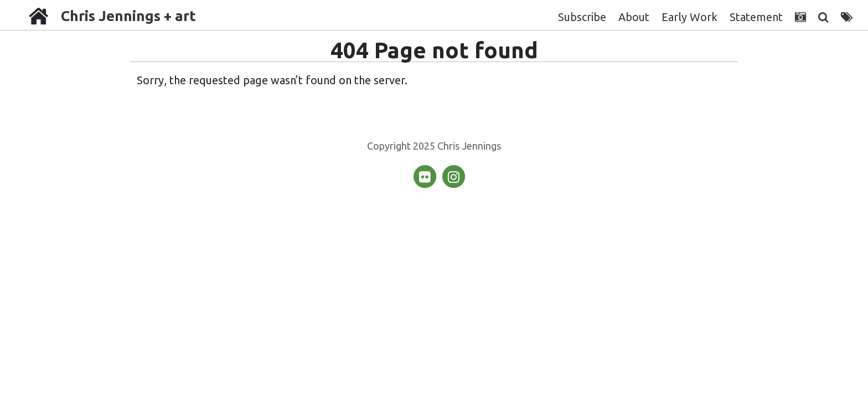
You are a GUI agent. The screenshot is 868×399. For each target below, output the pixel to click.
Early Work (689, 17)
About (634, 17)
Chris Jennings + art (128, 16)
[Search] (823, 17)
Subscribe (582, 17)
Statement (756, 17)
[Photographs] (800, 17)
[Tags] (847, 17)
